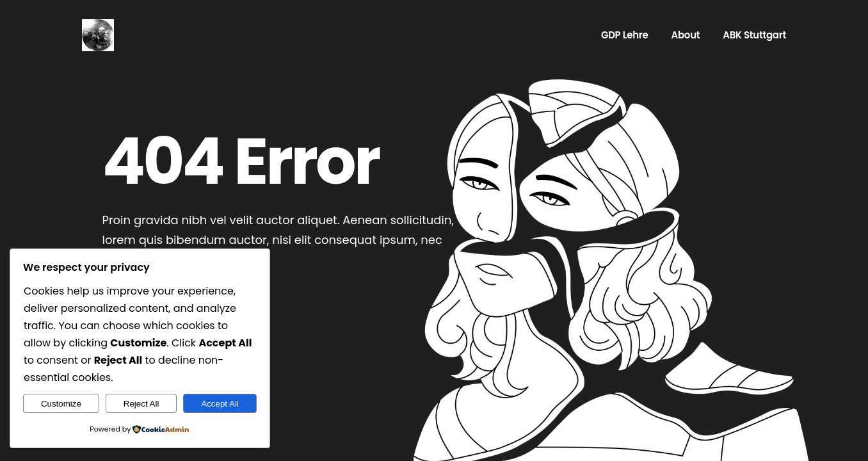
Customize (61, 404)
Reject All (141, 404)
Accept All (220, 404)
